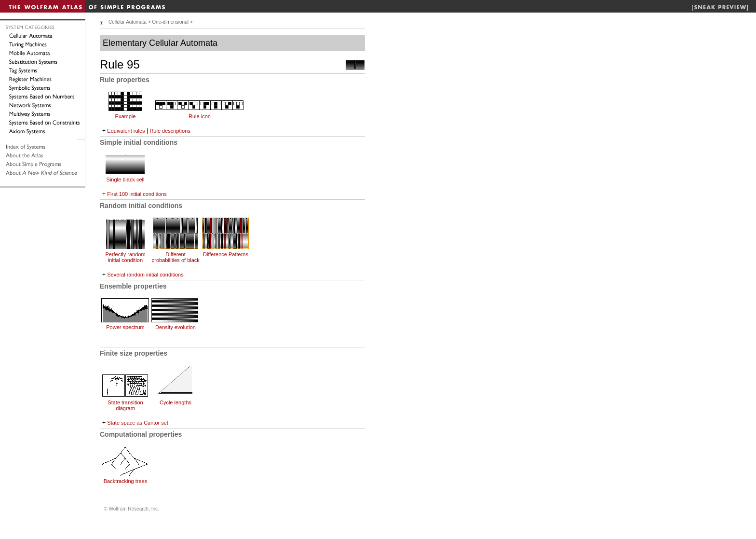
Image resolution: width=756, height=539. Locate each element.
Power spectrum (125, 327)
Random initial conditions (141, 206)
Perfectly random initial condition (125, 257)
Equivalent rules (126, 131)
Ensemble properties (133, 286)
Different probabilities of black (175, 257)
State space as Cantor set (138, 423)
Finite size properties (134, 353)
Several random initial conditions (145, 275)
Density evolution (175, 327)
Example (126, 116)
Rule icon (200, 116)
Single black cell (126, 180)
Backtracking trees (125, 481)
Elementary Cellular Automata (160, 43)
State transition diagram (125, 405)
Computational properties (141, 434)
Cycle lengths (175, 402)
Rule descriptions (170, 131)
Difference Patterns (226, 254)
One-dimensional (170, 22)
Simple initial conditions (139, 142)
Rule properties (125, 80)
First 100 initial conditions (137, 194)
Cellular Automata (128, 22)
